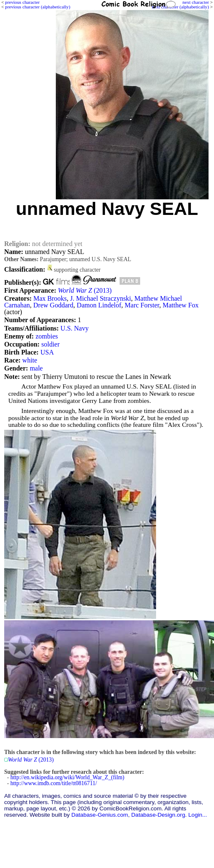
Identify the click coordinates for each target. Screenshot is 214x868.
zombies (47, 336)
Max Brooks (50, 298)
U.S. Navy (74, 328)
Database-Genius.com (100, 815)
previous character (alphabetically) (38, 7)
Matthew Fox (181, 305)
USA (47, 352)
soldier (50, 344)
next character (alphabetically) (180, 7)
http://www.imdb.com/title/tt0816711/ (54, 783)
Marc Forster (142, 305)
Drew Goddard (53, 305)
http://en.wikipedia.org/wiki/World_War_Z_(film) (68, 777)
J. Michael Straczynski (100, 298)
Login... (198, 815)
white (30, 360)
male (36, 368)
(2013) (85, 290)
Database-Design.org (158, 815)
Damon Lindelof (99, 305)
